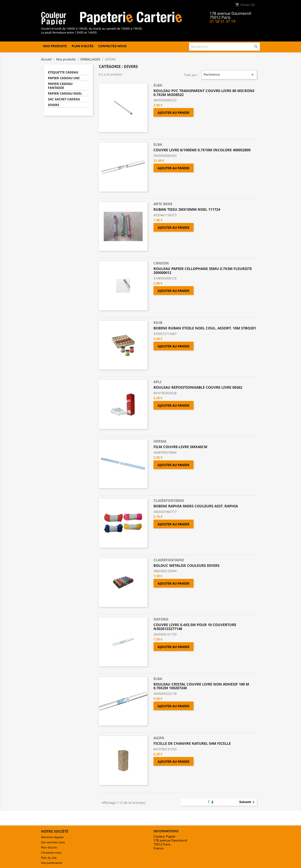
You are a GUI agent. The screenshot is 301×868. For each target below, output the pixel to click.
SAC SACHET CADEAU (64, 99)
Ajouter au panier (173, 113)
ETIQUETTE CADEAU (63, 72)
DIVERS (54, 105)
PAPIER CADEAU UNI (64, 78)
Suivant (248, 802)
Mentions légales (52, 837)
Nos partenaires (52, 863)
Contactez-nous (112, 46)
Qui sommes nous (53, 842)
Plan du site (49, 858)
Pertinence (229, 75)
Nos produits (55, 46)
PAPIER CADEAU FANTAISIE (60, 86)
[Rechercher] (224, 47)
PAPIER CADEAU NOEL (65, 94)
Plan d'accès (83, 46)
